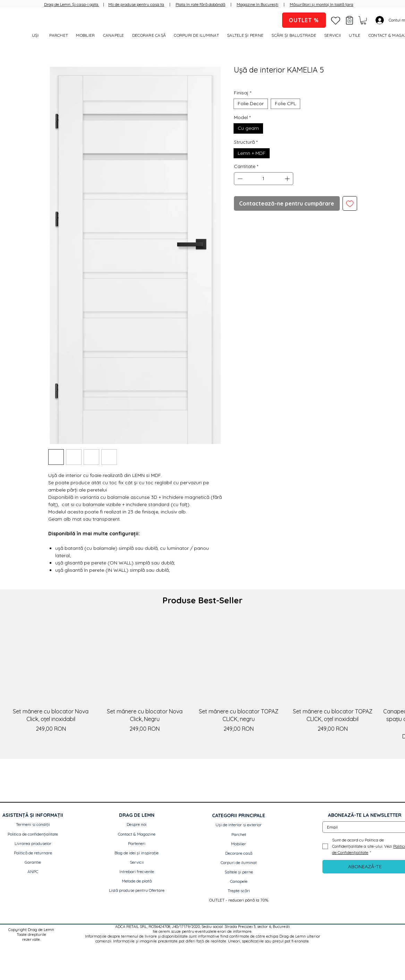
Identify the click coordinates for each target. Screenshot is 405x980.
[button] (363, 20)
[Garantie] (33, 862)
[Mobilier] (239, 844)
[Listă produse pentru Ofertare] (137, 891)
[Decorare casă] (239, 853)
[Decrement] (239, 179)
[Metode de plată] (137, 881)
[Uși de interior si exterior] (239, 825)
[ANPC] (33, 872)
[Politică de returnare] (33, 853)
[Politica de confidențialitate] (33, 834)
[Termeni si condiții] (33, 825)
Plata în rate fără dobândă (200, 4)
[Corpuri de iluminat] (239, 863)
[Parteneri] (137, 844)
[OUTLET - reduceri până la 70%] (239, 900)
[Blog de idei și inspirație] (137, 853)
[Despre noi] (137, 825)
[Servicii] (137, 862)
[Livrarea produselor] (33, 844)
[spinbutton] (264, 179)
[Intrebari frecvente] (137, 872)
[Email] (363, 827)
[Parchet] (239, 835)
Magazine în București (258, 4)
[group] (202, 679)
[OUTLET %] (304, 20)
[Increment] (288, 179)
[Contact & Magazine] (137, 834)
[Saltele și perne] (239, 872)
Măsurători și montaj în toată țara (322, 4)
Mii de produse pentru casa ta (136, 4)
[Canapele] (239, 882)
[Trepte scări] (239, 891)
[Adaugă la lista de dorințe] (350, 203)
